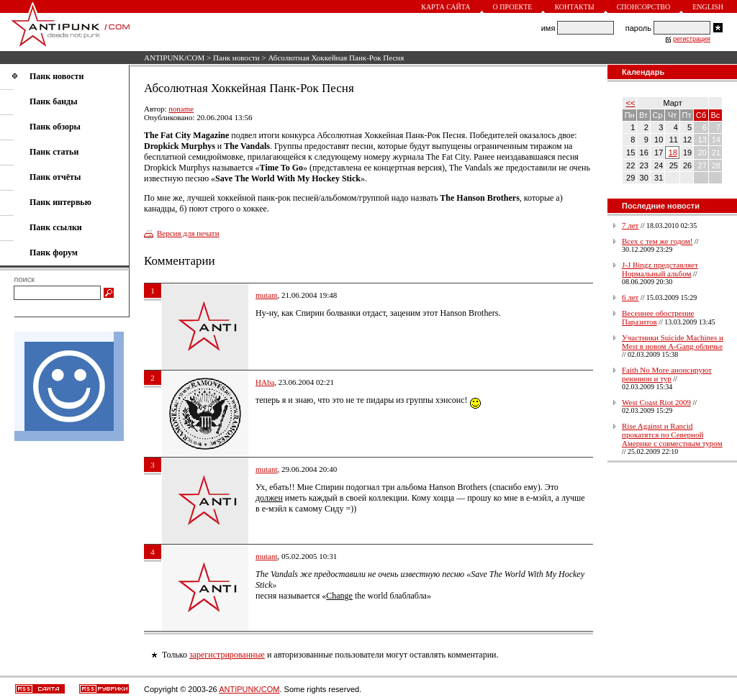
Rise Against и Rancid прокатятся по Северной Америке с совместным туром (672, 435)
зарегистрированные (227, 655)
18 (673, 153)
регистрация (692, 39)
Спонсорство (644, 7)
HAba (265, 382)
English (708, 7)
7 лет (630, 225)
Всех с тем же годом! (657, 241)
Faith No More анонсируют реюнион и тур (667, 374)
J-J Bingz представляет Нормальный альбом (660, 269)
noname (181, 109)
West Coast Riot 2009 (656, 402)
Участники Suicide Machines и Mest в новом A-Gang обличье (673, 342)
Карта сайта (446, 7)
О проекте (513, 7)
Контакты (574, 7)
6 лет (630, 297)
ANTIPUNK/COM (174, 58)
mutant (267, 295)
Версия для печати (188, 233)
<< (631, 103)
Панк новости (236, 58)
